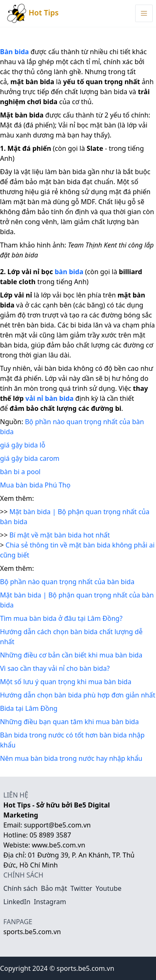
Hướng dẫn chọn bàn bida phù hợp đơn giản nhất (78, 695)
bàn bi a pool (20, 472)
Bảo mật (54, 888)
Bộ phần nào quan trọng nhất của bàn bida (67, 582)
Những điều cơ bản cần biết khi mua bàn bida (71, 655)
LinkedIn (17, 902)
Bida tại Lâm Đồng (29, 708)
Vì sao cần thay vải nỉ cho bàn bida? (55, 668)
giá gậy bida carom (30, 458)
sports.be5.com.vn (32, 932)
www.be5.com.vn (58, 845)
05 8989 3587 (50, 835)
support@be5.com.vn (58, 825)
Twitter (81, 888)
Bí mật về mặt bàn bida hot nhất (59, 535)
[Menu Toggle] (144, 13)
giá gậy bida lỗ (23, 445)
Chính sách (20, 888)
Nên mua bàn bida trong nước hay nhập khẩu (71, 758)
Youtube (109, 888)
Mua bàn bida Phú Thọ (35, 485)
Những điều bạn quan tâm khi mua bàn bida (69, 722)
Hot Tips (33, 13)
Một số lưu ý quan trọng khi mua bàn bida (66, 682)
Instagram (50, 902)
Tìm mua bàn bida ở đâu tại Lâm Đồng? (61, 618)
